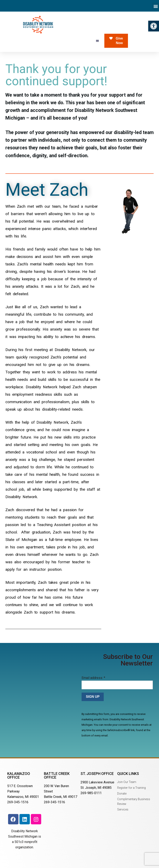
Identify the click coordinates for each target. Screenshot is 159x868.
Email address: (93, 678)
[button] (154, 26)
